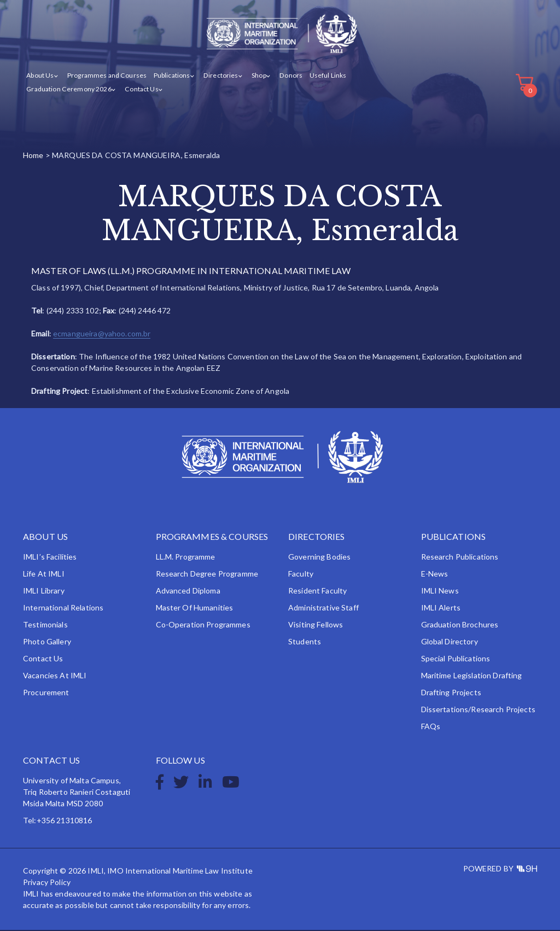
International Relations (63, 609)
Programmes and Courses (107, 76)
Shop (258, 76)
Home (33, 156)
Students (305, 642)
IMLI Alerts (441, 609)
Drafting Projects (451, 693)
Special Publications (456, 659)
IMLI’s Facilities (50, 558)
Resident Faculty (317, 592)
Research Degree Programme (207, 575)
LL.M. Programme (186, 558)
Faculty (301, 575)
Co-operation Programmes (203, 625)
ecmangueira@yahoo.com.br (102, 334)
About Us (40, 76)
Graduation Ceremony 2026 (68, 89)
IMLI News (440, 592)
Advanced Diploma (188, 592)
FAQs (431, 727)
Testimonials (45, 625)
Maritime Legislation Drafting (472, 676)
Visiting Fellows (316, 625)
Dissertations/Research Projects (478, 710)
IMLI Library (44, 592)
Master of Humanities (195, 609)
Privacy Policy (47, 883)
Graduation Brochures (460, 625)
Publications (171, 76)
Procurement (46, 693)
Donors (290, 76)
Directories (220, 76)
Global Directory (450, 642)
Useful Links (326, 76)
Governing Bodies (319, 558)
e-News (435, 575)
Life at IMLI (44, 575)
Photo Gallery (47, 642)
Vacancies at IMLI (55, 676)
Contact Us (141, 89)
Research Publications (460, 558)
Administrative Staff (323, 609)
